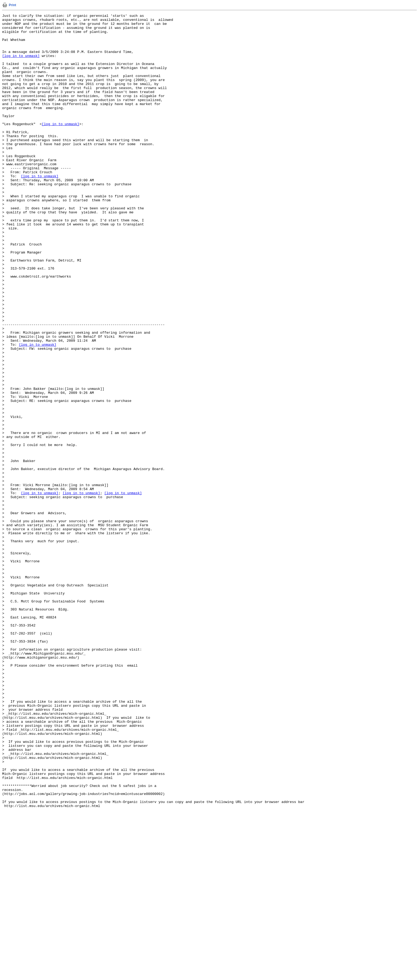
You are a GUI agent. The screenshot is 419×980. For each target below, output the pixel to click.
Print (12, 5)
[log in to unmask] (21, 64)
